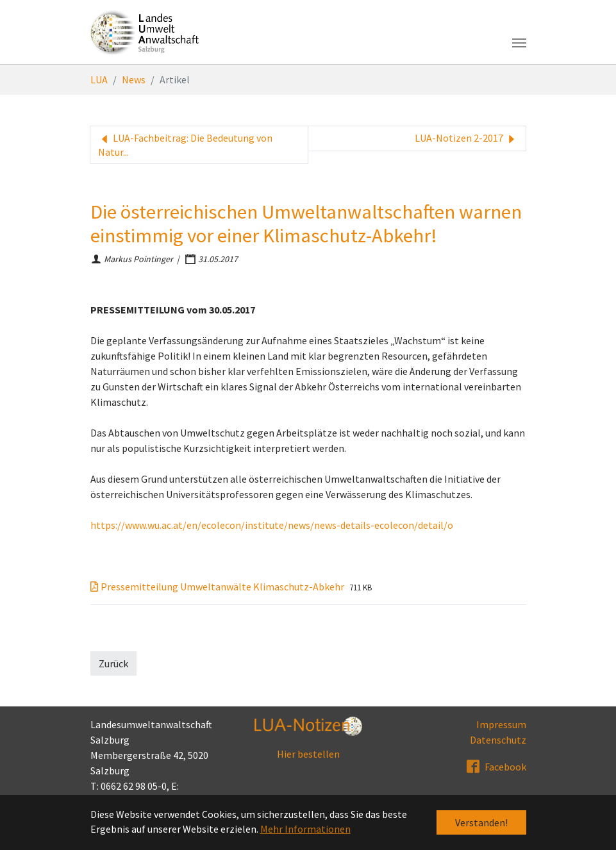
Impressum (501, 724)
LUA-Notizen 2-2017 (466, 138)
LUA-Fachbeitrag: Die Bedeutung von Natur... (185, 145)
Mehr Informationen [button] (305, 829)
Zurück (113, 663)
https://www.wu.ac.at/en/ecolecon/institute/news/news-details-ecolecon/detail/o (272, 525)
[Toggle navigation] (519, 43)
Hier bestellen (308, 754)
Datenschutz (498, 740)
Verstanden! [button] (481, 822)
